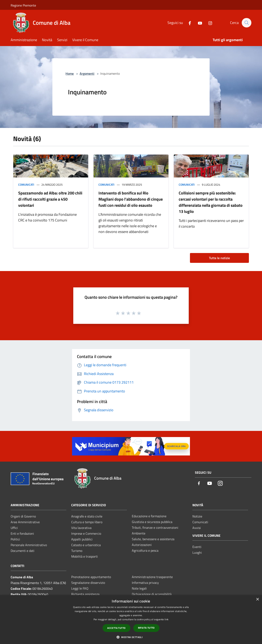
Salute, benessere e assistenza (153, 539)
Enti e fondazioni (22, 533)
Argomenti (87, 73)
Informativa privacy (145, 583)
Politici (15, 539)
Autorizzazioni (142, 545)
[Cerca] (246, 23)
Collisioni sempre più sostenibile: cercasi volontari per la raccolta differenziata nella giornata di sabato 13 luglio (211, 202)
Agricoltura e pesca (145, 550)
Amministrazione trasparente (152, 577)
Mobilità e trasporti (85, 556)
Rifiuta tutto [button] (146, 628)
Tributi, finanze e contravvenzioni (155, 528)
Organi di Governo (23, 516)
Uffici (14, 528)
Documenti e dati (23, 551)
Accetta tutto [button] (116, 628)
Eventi (197, 547)
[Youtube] (198, 23)
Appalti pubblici (82, 539)
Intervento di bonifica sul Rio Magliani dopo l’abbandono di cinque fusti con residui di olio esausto (131, 199)
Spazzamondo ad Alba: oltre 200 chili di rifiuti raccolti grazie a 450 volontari (50, 199)
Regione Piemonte (23, 5)
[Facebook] (188, 23)
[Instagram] (208, 23)
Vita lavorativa (81, 528)
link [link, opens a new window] (167, 619)
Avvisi (197, 528)
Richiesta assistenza (85, 594)
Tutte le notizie (219, 258)
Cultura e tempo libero (87, 522)
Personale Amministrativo (29, 545)
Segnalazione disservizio (88, 583)
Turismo (77, 551)
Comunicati (26, 185)
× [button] (257, 599)
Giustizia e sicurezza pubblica (152, 522)
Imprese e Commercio (86, 533)
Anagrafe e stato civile (87, 516)
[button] (131, 637)
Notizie (197, 516)
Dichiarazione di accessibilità (152, 594)
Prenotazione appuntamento (91, 577)
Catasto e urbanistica (86, 545)
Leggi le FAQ (80, 588)
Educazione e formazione (149, 516)
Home (70, 73)
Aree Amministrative (25, 522)
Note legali (139, 588)
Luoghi (197, 552)
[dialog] (131, 620)
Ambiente (139, 533)
